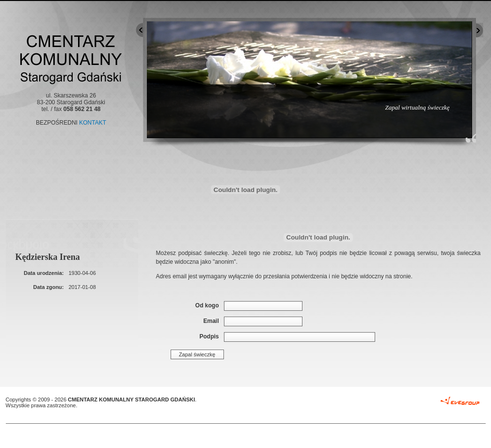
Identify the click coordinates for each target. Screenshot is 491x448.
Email (211, 321)
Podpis (209, 336)
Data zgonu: (49, 287)
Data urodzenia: (44, 273)
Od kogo (207, 305)
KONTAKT (93, 123)
